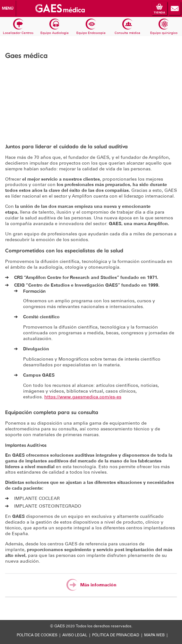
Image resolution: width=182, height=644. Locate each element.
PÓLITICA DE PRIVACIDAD (116, 635)
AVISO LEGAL (75, 635)
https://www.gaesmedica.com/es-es (83, 397)
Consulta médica (127, 27)
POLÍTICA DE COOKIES (37, 635)
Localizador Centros (18, 27)
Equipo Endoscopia (91, 27)
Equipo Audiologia (55, 27)
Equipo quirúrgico (164, 27)
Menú (8, 8)
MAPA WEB (154, 635)
